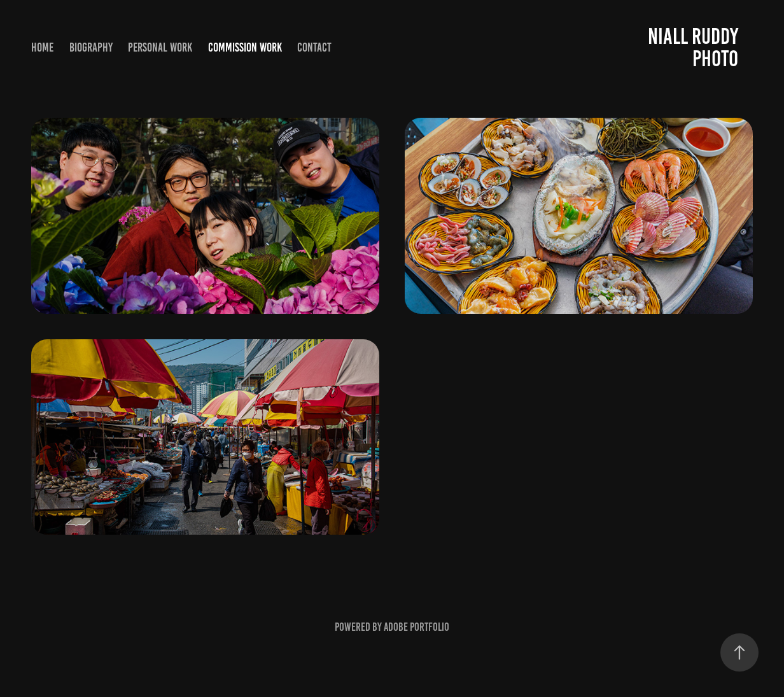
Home (42, 47)
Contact (314, 47)
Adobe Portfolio (416, 627)
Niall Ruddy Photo (695, 47)
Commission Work (245, 47)
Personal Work (160, 47)
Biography (91, 47)
